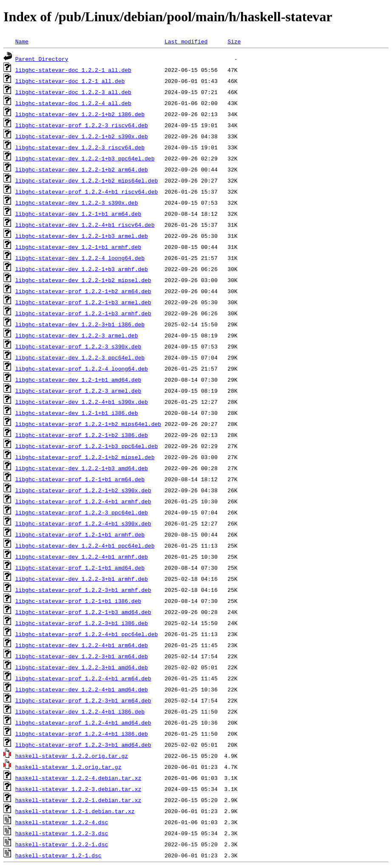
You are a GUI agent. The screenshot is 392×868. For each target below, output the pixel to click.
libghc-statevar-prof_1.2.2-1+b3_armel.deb (83, 302)
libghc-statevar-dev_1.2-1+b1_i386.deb (77, 413)
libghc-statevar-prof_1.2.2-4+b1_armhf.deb (83, 501)
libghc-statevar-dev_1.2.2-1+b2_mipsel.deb (83, 280)
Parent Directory (42, 59)
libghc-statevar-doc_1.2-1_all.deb (70, 81)
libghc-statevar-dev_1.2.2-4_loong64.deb (80, 258)
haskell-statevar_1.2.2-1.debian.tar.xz (78, 800)
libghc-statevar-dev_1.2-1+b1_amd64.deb (78, 380)
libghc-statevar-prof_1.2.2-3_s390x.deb (78, 346)
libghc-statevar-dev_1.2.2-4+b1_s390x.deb (82, 402)
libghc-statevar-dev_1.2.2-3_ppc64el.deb (80, 357)
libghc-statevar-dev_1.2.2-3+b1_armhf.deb (82, 579)
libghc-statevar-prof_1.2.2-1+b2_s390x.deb (83, 490)
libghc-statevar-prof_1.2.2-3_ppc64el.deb (82, 512)
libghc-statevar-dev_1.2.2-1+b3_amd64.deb (82, 468)
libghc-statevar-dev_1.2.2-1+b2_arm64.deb (82, 169)
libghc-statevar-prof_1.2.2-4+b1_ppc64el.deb (87, 634)
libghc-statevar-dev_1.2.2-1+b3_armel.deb (82, 236)
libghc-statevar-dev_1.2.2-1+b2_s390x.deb (82, 136)
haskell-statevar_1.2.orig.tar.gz (68, 767)
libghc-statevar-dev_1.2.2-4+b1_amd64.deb (82, 689)
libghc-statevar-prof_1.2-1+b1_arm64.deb (80, 479)
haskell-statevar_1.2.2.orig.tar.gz (72, 756)
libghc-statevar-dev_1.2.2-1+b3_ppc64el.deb (85, 158)
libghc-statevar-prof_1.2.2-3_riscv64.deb (82, 125)
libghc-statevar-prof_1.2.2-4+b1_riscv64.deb (87, 191)
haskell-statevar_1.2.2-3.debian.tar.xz (78, 789)
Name (22, 41)
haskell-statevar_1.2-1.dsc (58, 855)
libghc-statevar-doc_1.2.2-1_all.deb (73, 70)
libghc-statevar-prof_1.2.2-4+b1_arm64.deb (83, 678)
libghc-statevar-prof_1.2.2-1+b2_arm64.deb (83, 291)
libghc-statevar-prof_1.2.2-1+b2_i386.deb (82, 435)
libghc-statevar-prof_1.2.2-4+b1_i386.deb (82, 734)
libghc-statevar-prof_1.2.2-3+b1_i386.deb (82, 623)
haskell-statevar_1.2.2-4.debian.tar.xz (78, 778)
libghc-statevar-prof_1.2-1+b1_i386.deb (78, 601)
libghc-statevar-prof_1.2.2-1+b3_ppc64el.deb (87, 446)
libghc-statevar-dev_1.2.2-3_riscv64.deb (80, 147)
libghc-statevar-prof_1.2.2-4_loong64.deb (82, 368)
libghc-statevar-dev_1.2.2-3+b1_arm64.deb (82, 656)
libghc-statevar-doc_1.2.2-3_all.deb (73, 92)
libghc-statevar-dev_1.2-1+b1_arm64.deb (78, 214)
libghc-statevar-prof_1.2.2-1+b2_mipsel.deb (85, 457)
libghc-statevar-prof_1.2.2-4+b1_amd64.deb (83, 722)
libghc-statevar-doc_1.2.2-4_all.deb (73, 103)
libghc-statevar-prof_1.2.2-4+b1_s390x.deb (83, 523)
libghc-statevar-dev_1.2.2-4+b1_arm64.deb (82, 645)
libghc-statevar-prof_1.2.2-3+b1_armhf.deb (83, 590)
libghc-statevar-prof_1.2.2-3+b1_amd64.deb (83, 745)
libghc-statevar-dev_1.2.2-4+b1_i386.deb (80, 711)
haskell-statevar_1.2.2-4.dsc (62, 822)
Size (234, 41)
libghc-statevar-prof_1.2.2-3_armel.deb (78, 391)
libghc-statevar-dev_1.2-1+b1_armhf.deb (78, 247)
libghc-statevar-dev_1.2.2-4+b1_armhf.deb (82, 557)
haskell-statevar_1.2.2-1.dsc (62, 844)
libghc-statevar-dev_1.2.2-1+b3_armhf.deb (82, 269)
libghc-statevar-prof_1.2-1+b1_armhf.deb (80, 534)
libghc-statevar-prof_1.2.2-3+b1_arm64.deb (83, 700)
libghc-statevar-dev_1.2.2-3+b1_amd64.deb (82, 667)
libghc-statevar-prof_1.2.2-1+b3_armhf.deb (83, 313)
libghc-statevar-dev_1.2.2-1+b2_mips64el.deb (87, 180)
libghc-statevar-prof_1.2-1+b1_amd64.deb (80, 568)
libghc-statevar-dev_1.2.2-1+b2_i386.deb (80, 114)
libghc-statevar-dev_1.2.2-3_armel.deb (77, 335)
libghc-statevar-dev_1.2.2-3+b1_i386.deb (80, 324)
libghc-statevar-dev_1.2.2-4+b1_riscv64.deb (85, 225)
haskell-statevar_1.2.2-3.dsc (62, 833)
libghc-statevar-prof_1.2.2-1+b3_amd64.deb (83, 612)
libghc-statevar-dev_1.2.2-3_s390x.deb (77, 203)
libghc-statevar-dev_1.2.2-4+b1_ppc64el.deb (85, 545)
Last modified (186, 41)
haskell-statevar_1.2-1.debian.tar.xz (75, 811)
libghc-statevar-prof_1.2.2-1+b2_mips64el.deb (88, 424)
